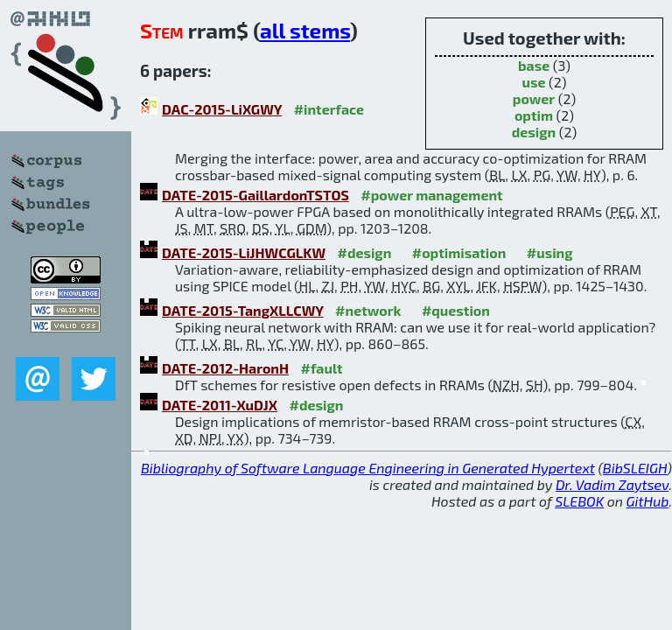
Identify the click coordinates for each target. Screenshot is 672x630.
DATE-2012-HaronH (225, 368)
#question (456, 310)
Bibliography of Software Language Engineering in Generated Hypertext (368, 468)
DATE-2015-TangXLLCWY (243, 310)
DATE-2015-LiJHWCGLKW (244, 252)
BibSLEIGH (635, 468)
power (534, 98)
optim (534, 115)
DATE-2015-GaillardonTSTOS (255, 195)
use (533, 82)
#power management (431, 195)
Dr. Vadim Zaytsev (612, 484)
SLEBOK (579, 501)
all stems (305, 30)
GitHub (648, 501)
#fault (322, 368)
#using (550, 252)
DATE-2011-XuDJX (220, 405)
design (534, 132)
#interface (329, 109)
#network (368, 310)
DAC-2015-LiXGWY (222, 109)
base (534, 65)
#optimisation (459, 252)
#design (364, 252)
